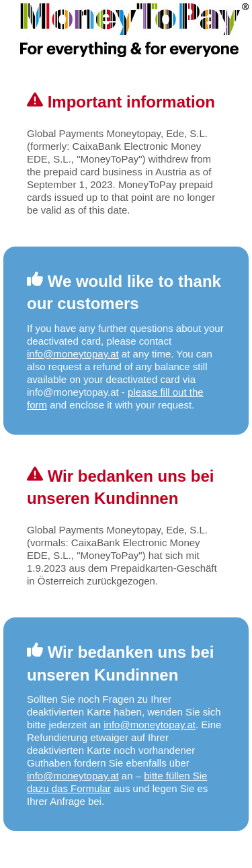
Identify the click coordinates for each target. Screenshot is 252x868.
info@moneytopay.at (73, 354)
